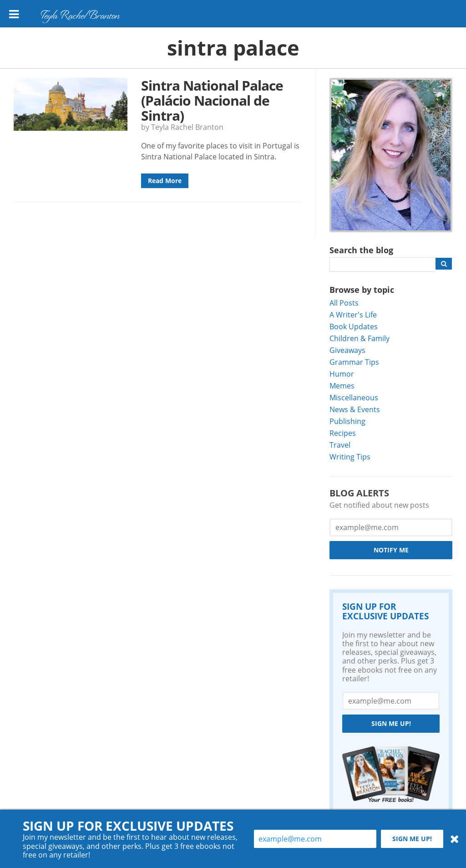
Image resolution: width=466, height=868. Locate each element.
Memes (342, 385)
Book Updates (354, 326)
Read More (165, 181)
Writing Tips (350, 457)
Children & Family (360, 338)
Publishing (347, 421)
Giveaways (347, 350)
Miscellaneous (354, 397)
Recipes (343, 433)
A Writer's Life (353, 314)
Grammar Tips (354, 362)
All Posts (344, 303)
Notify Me (391, 550)
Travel (340, 445)
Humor (342, 374)
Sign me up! (391, 723)
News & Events (355, 409)
